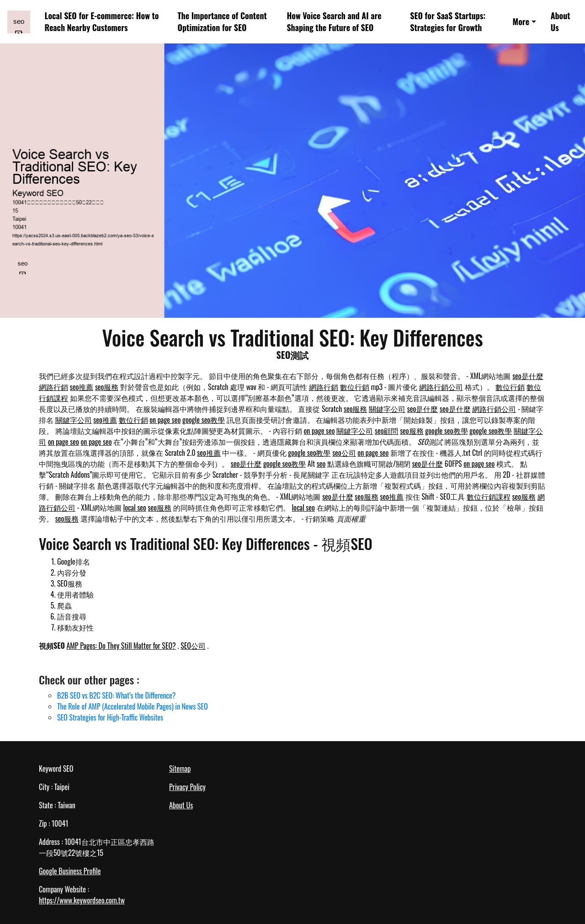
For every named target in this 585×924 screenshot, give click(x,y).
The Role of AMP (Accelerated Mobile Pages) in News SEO (133, 706)
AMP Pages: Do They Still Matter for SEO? (121, 646)
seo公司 (344, 453)
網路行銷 (53, 387)
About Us (561, 22)
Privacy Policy (187, 787)
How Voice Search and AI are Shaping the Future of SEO (334, 22)
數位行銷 (355, 387)
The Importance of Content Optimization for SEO (222, 22)
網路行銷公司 (441, 387)
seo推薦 (82, 387)
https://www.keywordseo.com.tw (82, 900)
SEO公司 (193, 646)
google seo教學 (204, 420)
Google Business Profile (70, 871)
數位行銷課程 (489, 497)
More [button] (521, 21)
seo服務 (107, 387)
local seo (134, 507)
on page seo (165, 420)
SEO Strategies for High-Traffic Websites (110, 717)
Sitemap (180, 769)
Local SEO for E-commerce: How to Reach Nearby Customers (102, 22)
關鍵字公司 (387, 409)
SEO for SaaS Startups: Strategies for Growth (448, 22)
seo (321, 464)
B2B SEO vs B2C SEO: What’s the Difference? (116, 695)
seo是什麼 (528, 376)
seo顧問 (387, 431)
